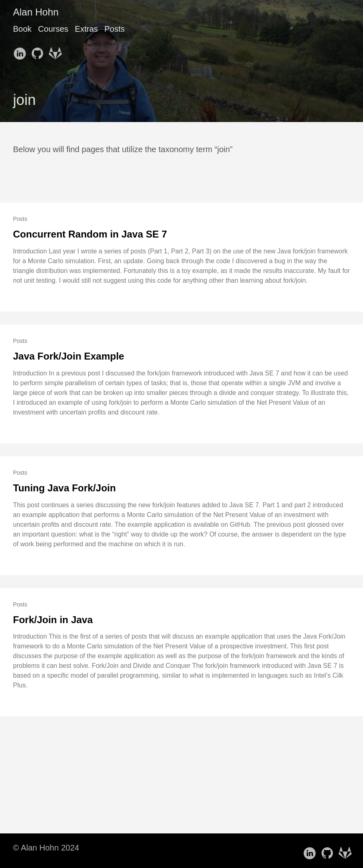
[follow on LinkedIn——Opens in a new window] (21, 51)
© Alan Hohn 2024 (46, 848)
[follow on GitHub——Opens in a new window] (39, 51)
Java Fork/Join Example (68, 356)
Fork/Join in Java (53, 620)
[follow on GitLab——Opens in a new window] (57, 51)
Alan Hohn (36, 12)
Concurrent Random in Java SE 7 (90, 234)
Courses (53, 29)
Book (22, 29)
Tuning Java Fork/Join (64, 488)
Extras (86, 29)
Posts (115, 29)
